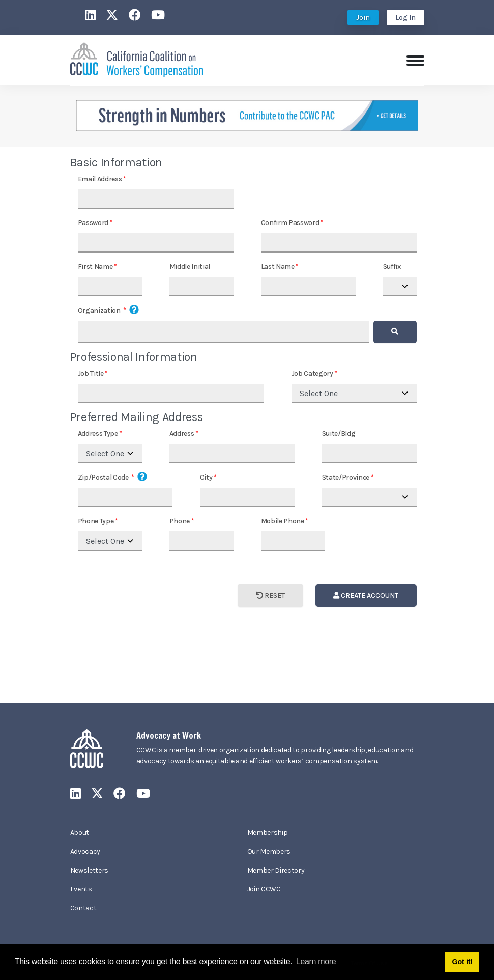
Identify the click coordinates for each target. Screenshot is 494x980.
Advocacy (85, 851)
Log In (405, 18)
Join (363, 18)
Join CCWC (264, 889)
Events (81, 889)
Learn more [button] (316, 961)
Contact (83, 908)
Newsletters (89, 870)
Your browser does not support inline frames (247, 423)
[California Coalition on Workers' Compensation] (137, 59)
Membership (268, 833)
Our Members (269, 851)
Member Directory (276, 870)
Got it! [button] (462, 962)
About (80, 833)
